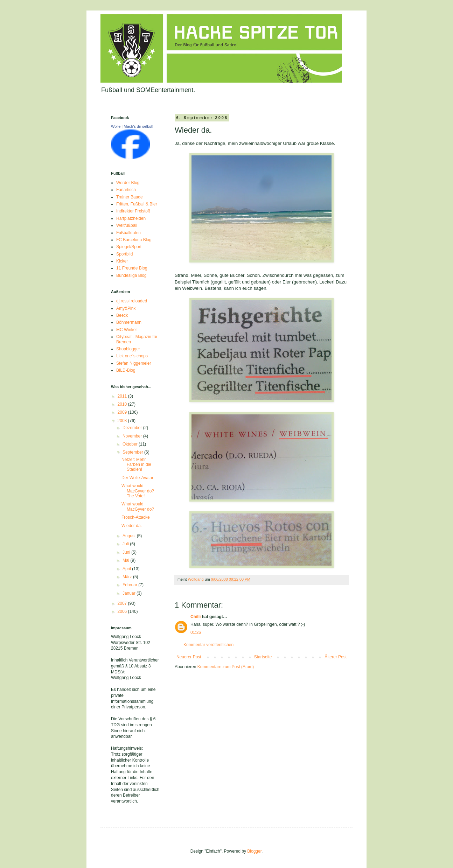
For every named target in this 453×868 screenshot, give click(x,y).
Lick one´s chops (132, 356)
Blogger (254, 851)
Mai (127, 560)
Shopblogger (128, 349)
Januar (130, 593)
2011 (123, 396)
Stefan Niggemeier (134, 363)
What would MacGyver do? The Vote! (138, 491)
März (128, 577)
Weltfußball (127, 225)
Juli (126, 544)
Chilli (196, 617)
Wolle (116, 126)
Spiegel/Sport (129, 247)
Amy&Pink (126, 308)
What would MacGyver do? (138, 506)
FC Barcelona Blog (134, 240)
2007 (123, 603)
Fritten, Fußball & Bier (137, 204)
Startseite (263, 657)
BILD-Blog (126, 370)
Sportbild (124, 254)
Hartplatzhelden (131, 218)
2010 (123, 404)
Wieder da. (132, 526)
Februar (130, 585)
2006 (123, 611)
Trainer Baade (130, 197)
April (127, 569)
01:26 (196, 632)
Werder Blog (128, 183)
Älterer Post (336, 657)
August (130, 536)
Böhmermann (129, 322)
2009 (123, 412)
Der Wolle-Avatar (137, 478)
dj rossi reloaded (132, 301)
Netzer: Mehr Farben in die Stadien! (136, 465)
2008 (123, 421)
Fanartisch (126, 190)
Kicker (122, 261)
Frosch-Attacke (136, 517)
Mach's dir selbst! (138, 126)
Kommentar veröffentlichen (208, 645)
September (133, 452)
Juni (127, 552)
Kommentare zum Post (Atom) (226, 667)
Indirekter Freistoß (133, 211)
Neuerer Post (189, 657)
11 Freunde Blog (132, 268)
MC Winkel (126, 330)
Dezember (133, 428)
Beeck (122, 315)
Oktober (131, 444)
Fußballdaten (128, 233)
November (133, 436)
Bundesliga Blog (131, 275)
